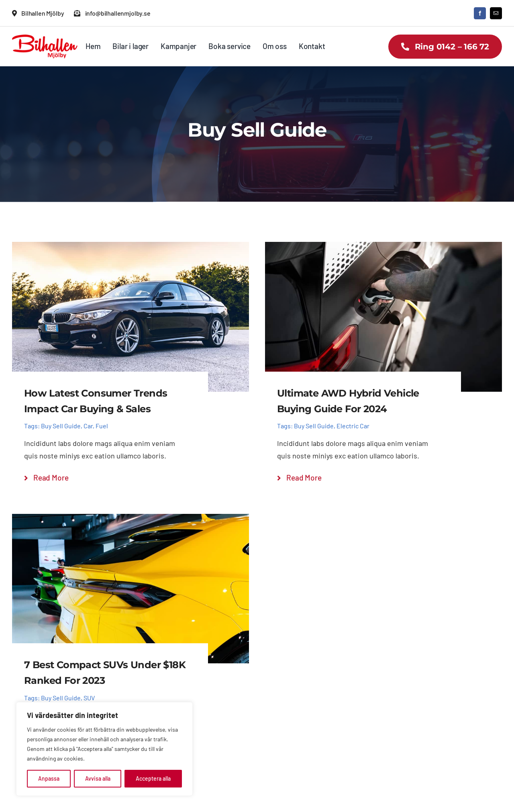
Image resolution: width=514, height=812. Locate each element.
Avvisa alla (98, 778)
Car (88, 426)
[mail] (496, 13)
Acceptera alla (153, 778)
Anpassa (49, 778)
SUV (89, 698)
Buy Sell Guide (61, 426)
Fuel (102, 426)
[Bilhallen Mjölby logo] (45, 38)
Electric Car (353, 426)
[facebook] (480, 13)
